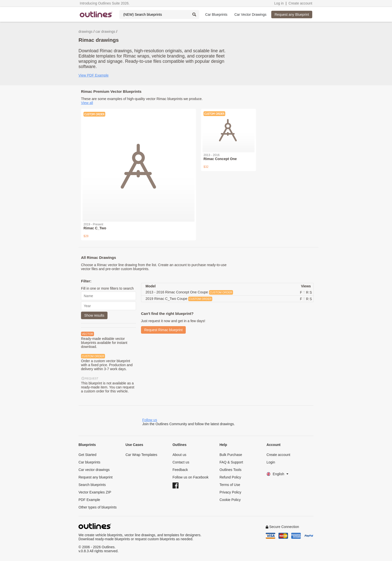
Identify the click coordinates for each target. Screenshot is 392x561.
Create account (300, 3)
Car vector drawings (94, 470)
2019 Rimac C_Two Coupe (179, 299)
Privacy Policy (230, 492)
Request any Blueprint (292, 15)
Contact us (181, 462)
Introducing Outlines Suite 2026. (105, 3)
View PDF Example (93, 75)
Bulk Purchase (231, 455)
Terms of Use (230, 485)
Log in (279, 3)
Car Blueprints (216, 15)
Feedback (180, 470)
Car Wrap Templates (141, 455)
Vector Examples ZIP (95, 492)
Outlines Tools (230, 470)
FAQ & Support (231, 462)
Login (271, 462)
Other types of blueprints (98, 507)
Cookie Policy (230, 500)
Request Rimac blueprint (163, 330)
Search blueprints (92, 485)
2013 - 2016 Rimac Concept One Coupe (189, 292)
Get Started (87, 455)
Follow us (150, 420)
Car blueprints (89, 462)
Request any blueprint (95, 477)
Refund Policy (230, 477)
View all (87, 103)
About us (179, 455)
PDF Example (89, 500)
